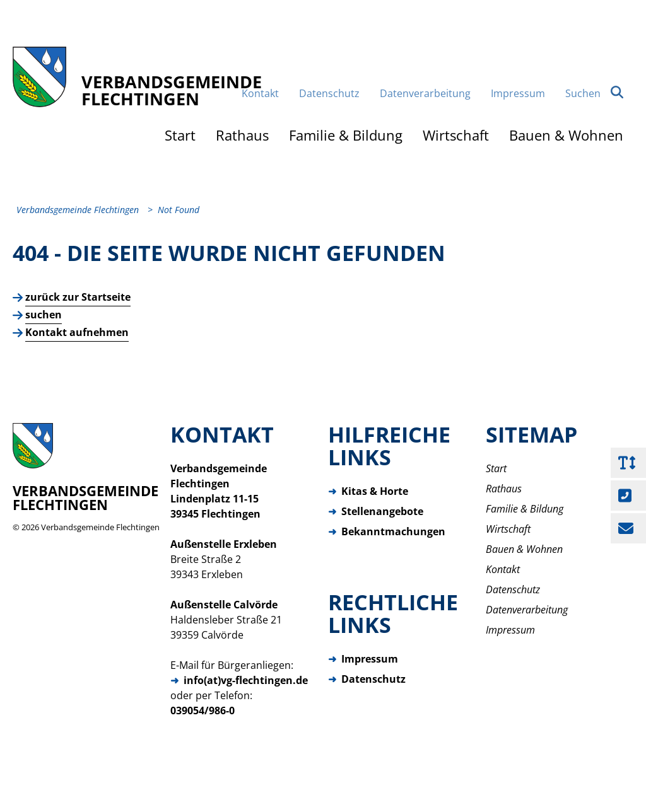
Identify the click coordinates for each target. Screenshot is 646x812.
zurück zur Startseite (78, 310)
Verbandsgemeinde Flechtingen (100, 540)
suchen (44, 328)
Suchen (594, 104)
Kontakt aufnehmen (77, 345)
